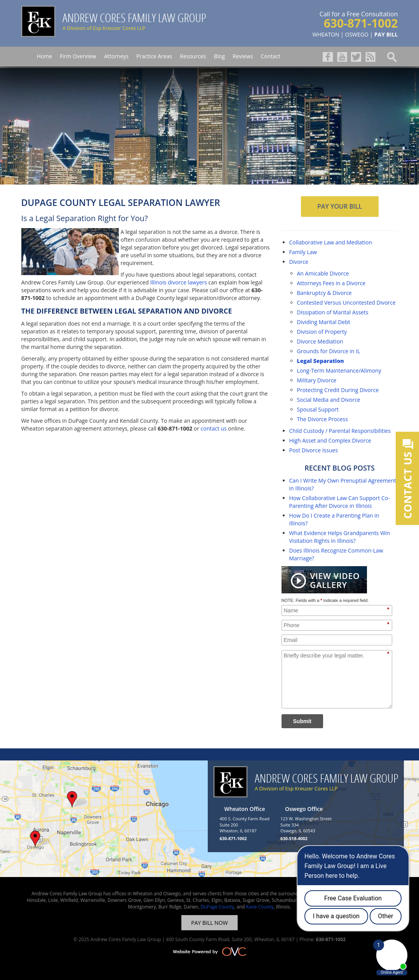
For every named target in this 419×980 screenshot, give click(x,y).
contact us (214, 428)
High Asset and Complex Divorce (330, 440)
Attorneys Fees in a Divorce (331, 283)
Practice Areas (154, 56)
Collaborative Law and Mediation (331, 242)
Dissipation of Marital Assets (333, 312)
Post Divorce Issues (314, 450)
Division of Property (322, 332)
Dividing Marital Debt (324, 322)
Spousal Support (318, 409)
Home (45, 56)
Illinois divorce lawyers (179, 282)
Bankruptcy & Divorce (324, 293)
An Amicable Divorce (323, 273)
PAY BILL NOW (209, 923)
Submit (302, 721)
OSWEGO (357, 34)
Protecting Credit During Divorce (338, 390)
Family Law (303, 252)
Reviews (243, 56)
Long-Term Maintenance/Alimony (339, 371)
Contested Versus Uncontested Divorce (346, 303)
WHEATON (326, 34)
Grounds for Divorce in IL (329, 351)
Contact (270, 56)
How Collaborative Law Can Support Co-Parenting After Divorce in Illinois (340, 502)
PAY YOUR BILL (340, 206)
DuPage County (217, 907)
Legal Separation (321, 361)
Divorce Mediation (320, 341)
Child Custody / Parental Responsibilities (340, 431)
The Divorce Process (323, 419)
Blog (219, 56)
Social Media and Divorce (329, 400)
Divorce (299, 262)
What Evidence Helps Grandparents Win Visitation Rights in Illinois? (340, 537)
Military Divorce (317, 380)
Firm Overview (78, 56)
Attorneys (116, 56)
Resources (193, 56)
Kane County (260, 907)
